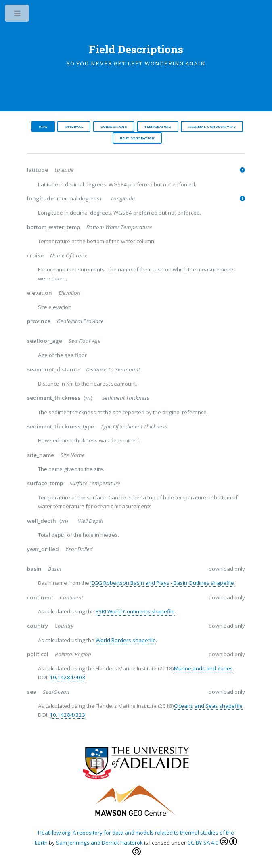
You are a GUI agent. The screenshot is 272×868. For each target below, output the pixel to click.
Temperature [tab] (158, 127)
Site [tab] (43, 127)
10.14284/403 (67, 677)
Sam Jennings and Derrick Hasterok (99, 843)
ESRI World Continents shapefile (135, 611)
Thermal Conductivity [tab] (212, 127)
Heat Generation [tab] (137, 138)
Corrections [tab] (114, 127)
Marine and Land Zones (203, 668)
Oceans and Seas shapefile (208, 706)
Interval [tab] (74, 127)
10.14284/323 (67, 715)
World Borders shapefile (126, 640)
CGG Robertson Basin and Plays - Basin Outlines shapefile (162, 583)
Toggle (18, 15)
